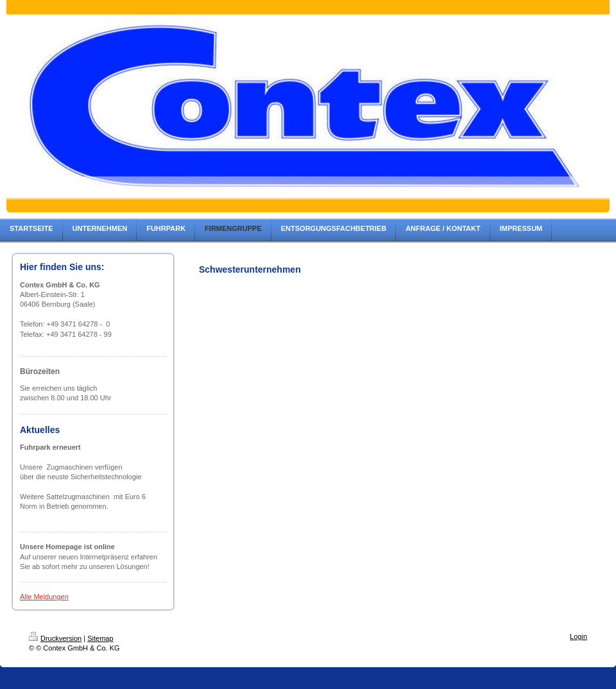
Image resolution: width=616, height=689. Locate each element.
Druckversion (55, 638)
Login (578, 636)
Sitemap (100, 638)
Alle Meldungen (44, 597)
